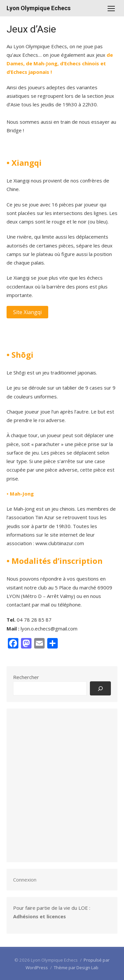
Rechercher (26, 677)
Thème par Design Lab (76, 968)
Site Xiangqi (27, 312)
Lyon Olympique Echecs (39, 8)
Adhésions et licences (40, 916)
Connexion (25, 880)
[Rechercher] (100, 688)
